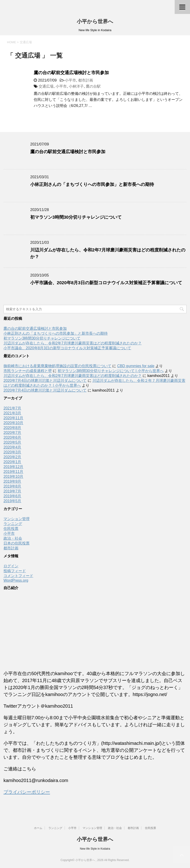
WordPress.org (16, 580)
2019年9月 (12, 481)
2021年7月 (12, 408)
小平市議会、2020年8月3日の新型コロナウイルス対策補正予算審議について (106, 283)
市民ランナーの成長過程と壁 (28, 371)
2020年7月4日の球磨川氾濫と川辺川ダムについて (45, 381)
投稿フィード (15, 571)
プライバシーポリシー (27, 792)
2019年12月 (13, 467)
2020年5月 (12, 442)
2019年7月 (12, 491)
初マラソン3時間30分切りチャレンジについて (76, 217)
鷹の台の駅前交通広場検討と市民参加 (71, 73)
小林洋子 (76, 86)
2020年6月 (12, 437)
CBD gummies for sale (136, 366)
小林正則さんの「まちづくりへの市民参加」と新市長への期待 (92, 184)
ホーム (38, 828)
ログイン (11, 566)
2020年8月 (12, 428)
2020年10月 (13, 423)
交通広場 (46, 86)
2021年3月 (12, 413)
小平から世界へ (95, 21)
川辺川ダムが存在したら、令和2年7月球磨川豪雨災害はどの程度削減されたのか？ (73, 343)
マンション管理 (17, 519)
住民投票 (11, 529)
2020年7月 (12, 433)
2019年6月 (12, 496)
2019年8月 (12, 486)
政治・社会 (13, 538)
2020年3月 (12, 452)
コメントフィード (18, 576)
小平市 (70, 80)
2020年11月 (13, 418)
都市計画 (86, 80)
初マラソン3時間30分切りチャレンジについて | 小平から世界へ (111, 371)
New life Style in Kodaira (95, 849)
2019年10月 (13, 477)
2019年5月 (12, 501)
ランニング (13, 524)
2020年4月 (12, 447)
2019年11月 (13, 472)
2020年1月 (12, 462)
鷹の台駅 (93, 86)
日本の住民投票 (17, 543)
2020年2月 (12, 457)
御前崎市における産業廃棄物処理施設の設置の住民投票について (57, 366)
